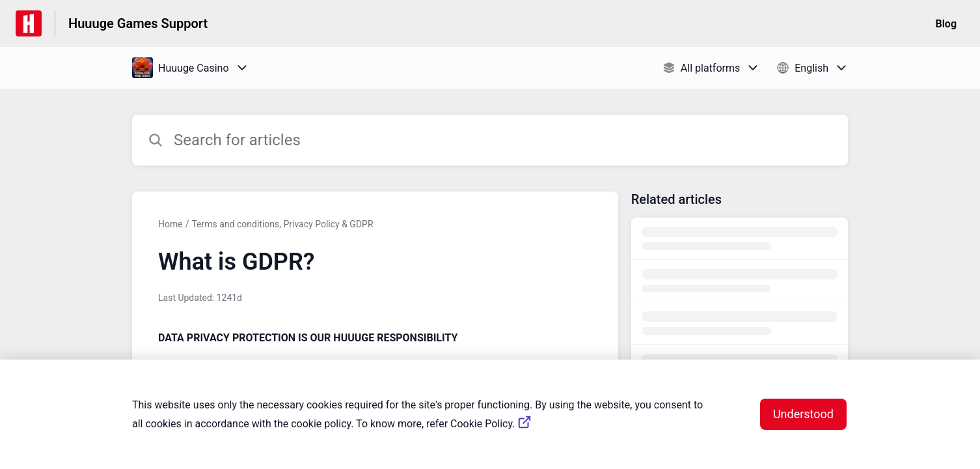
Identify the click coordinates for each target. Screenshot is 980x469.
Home (170, 224)
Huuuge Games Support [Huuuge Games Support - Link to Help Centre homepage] (138, 23)
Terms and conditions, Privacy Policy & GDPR (282, 224)
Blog (946, 24)
